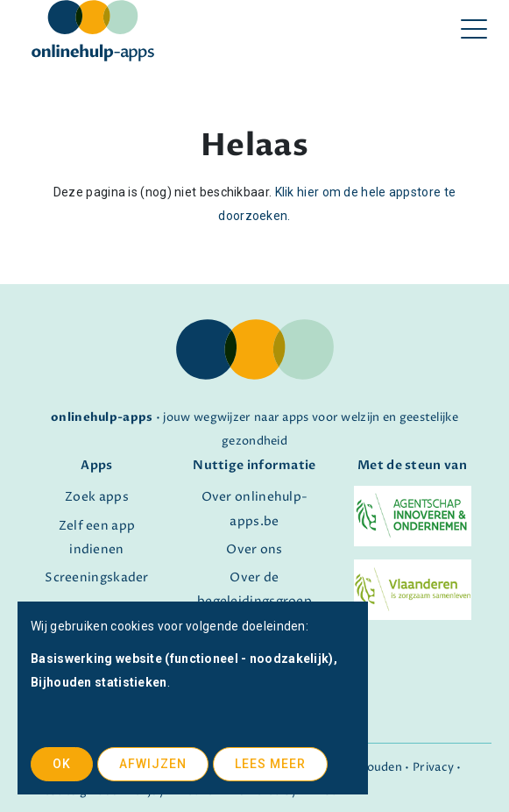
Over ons (254, 550)
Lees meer (270, 764)
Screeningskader (97, 578)
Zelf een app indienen (97, 538)
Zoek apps (97, 497)
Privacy (433, 768)
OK (62, 764)
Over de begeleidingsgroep (254, 590)
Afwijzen (153, 764)
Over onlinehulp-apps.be (255, 509)
